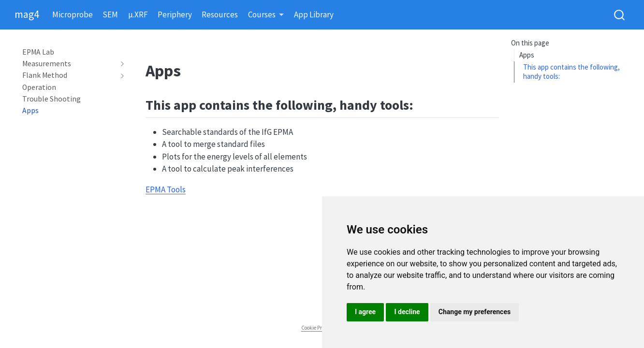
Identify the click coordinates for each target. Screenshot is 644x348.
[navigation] (69, 64)
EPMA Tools (166, 189)
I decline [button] (407, 312)
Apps (527, 55)
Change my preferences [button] (475, 312)
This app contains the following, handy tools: (571, 72)
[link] (266, 15)
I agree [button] (365, 312)
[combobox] (620, 15)
